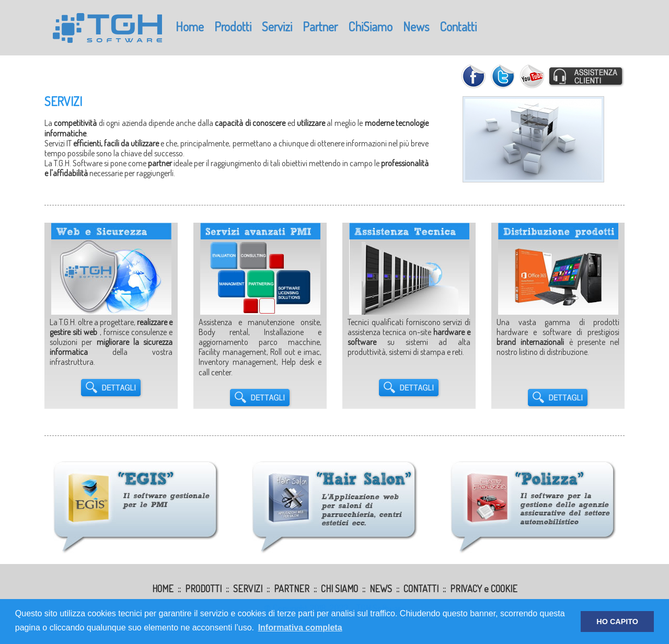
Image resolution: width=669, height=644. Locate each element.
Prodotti (233, 26)
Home (190, 26)
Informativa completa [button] (300, 628)
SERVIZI (248, 589)
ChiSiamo (370, 26)
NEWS (381, 589)
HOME (163, 589)
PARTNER (292, 589)
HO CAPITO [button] (617, 622)
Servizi (277, 26)
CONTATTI (421, 589)
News (416, 26)
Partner (320, 26)
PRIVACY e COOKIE (484, 589)
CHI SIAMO (339, 589)
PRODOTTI (203, 589)
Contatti (458, 26)
